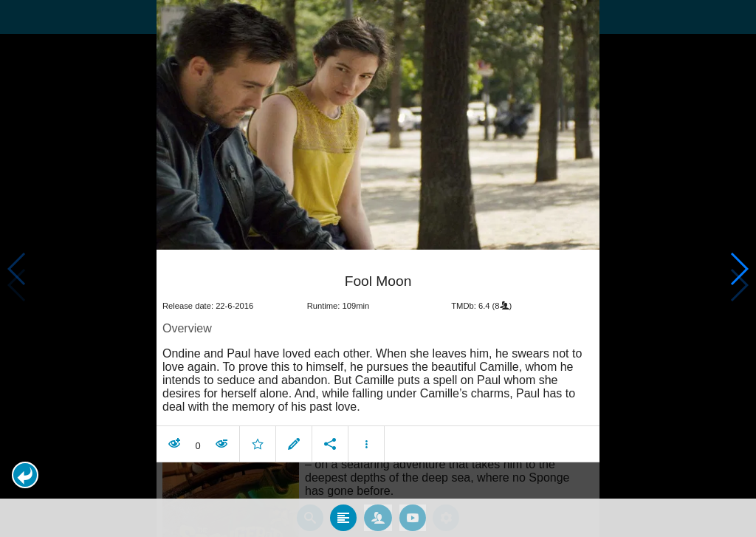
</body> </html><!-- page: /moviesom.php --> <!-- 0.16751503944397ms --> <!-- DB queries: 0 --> (378, 268)
